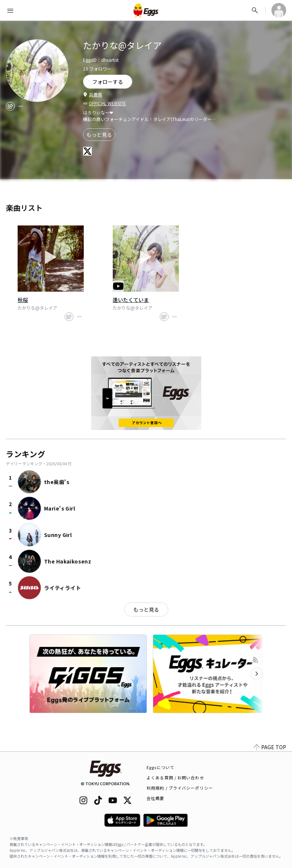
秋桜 (23, 300)
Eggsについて (161, 767)
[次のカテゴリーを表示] (257, 674)
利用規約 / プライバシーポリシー (180, 788)
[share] (10, 106)
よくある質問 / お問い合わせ (175, 778)
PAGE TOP (270, 747)
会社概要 (155, 798)
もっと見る (99, 135)
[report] (21, 106)
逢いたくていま (131, 300)
